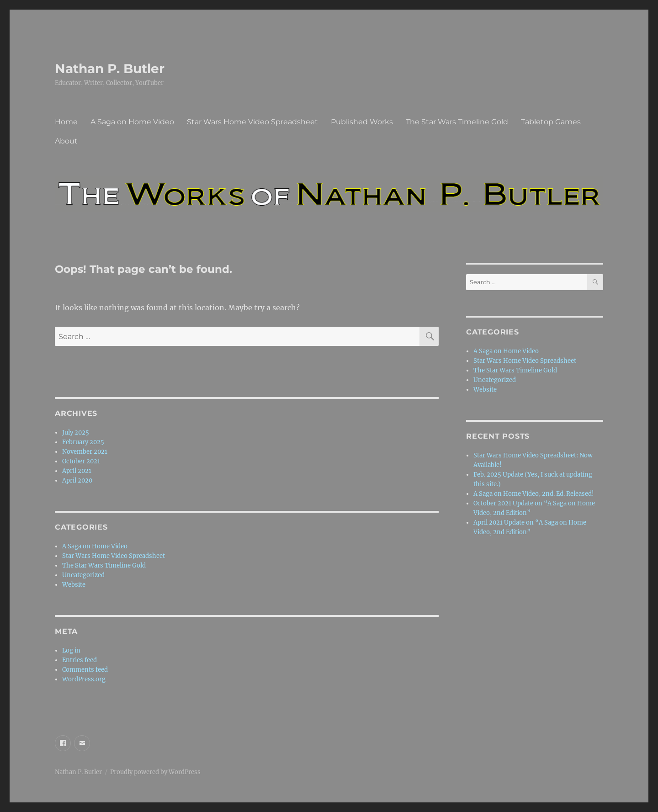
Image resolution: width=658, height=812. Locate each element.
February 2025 (83, 442)
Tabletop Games (551, 122)
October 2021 (81, 461)
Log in (71, 650)
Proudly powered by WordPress (155, 772)
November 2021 (85, 452)
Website (74, 585)
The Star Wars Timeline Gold (457, 122)
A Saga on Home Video (132, 122)
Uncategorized (83, 575)
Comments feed (85, 670)
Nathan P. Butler (110, 69)
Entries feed (80, 660)
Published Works (362, 122)
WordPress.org (84, 679)
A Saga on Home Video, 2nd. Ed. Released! (534, 494)
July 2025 (76, 433)
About (66, 141)
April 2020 (77, 480)
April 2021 (77, 471)
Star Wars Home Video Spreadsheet (252, 122)
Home (66, 122)
